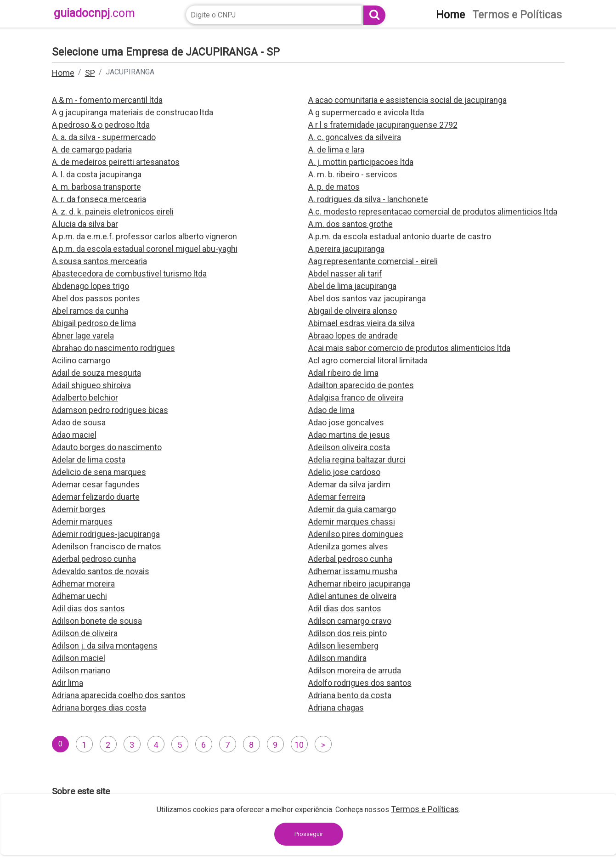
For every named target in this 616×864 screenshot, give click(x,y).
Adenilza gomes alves (348, 546)
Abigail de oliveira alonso (353, 311)
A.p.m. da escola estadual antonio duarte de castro (400, 236)
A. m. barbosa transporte (96, 187)
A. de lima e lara (336, 150)
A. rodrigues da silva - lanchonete (368, 199)
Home (63, 73)
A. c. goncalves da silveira (355, 137)
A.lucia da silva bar (85, 224)
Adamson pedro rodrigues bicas (110, 410)
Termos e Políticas (425, 809)
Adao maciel (74, 435)
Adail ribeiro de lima (343, 373)
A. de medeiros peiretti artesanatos (116, 162)
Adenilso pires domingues (356, 534)
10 (299, 745)
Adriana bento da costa (350, 695)
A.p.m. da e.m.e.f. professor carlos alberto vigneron (144, 236)
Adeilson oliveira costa (349, 447)
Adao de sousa (79, 422)
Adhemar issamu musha (353, 571)
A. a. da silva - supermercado (104, 137)
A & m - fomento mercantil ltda (107, 100)
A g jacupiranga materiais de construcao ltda (133, 112)
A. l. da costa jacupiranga (97, 174)
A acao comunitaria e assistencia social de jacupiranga (407, 100)
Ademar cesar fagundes (96, 484)
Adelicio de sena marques (99, 472)
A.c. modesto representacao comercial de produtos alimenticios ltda (433, 212)
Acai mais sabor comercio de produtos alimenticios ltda (409, 348)
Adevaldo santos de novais (101, 571)
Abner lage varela (83, 336)
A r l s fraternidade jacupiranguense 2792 (383, 125)
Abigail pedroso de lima (94, 323)
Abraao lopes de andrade (353, 336)
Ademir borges (79, 509)
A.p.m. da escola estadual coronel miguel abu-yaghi (145, 249)
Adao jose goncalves (346, 422)
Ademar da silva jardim (349, 484)
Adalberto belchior (85, 398)
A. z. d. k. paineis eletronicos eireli (113, 212)
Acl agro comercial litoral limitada (368, 360)
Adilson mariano (81, 670)
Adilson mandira (337, 658)
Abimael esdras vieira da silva (362, 323)
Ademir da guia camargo (352, 509)
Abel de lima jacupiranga (352, 286)
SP (90, 73)
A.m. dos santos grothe (350, 224)
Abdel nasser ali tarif (345, 274)
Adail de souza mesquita (96, 373)
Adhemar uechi (79, 596)
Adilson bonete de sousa (97, 621)
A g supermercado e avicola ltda (366, 112)
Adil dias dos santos (88, 608)
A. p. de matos (334, 187)
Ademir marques (82, 522)
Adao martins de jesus (349, 435)
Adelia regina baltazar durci (357, 460)
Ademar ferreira (337, 497)
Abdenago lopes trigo (90, 286)
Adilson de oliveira (85, 633)
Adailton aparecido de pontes (361, 385)
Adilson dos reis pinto (348, 633)
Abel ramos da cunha (90, 311)
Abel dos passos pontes (96, 298)
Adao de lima (331, 410)
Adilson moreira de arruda (355, 670)
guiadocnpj (94, 13)
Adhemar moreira (83, 584)
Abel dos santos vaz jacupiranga (367, 298)
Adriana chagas (336, 708)
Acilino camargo (81, 360)
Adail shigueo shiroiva (91, 385)
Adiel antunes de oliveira (352, 596)
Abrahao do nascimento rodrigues (113, 348)
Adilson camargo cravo (350, 621)
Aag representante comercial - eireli (373, 261)
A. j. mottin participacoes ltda (361, 162)
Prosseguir (309, 834)
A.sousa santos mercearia (99, 261)
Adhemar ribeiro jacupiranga (359, 584)
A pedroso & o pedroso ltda (101, 125)
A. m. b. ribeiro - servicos (353, 174)
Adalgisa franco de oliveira (356, 398)
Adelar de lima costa (89, 460)
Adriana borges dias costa (99, 708)
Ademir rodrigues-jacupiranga (106, 534)
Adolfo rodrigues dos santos (360, 683)
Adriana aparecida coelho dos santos (119, 695)
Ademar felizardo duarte (96, 497)
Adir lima (68, 683)
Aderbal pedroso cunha (94, 559)
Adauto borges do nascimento (107, 447)
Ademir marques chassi (352, 522)
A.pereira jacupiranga (346, 249)
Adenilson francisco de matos (107, 546)
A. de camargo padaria (92, 150)
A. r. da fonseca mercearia (99, 199)
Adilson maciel (79, 658)
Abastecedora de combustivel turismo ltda (129, 274)
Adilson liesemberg (343, 646)
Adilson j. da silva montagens (105, 646)
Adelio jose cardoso (344, 472)
